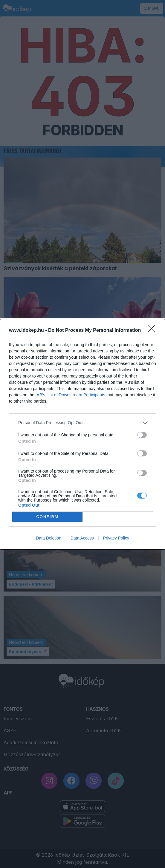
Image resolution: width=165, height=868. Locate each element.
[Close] (153, 331)
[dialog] (82, 434)
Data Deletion (49, 538)
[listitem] (82, 423)
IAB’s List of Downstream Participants (70, 395)
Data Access (82, 538)
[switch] (142, 435)
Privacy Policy (116, 538)
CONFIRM (47, 517)
